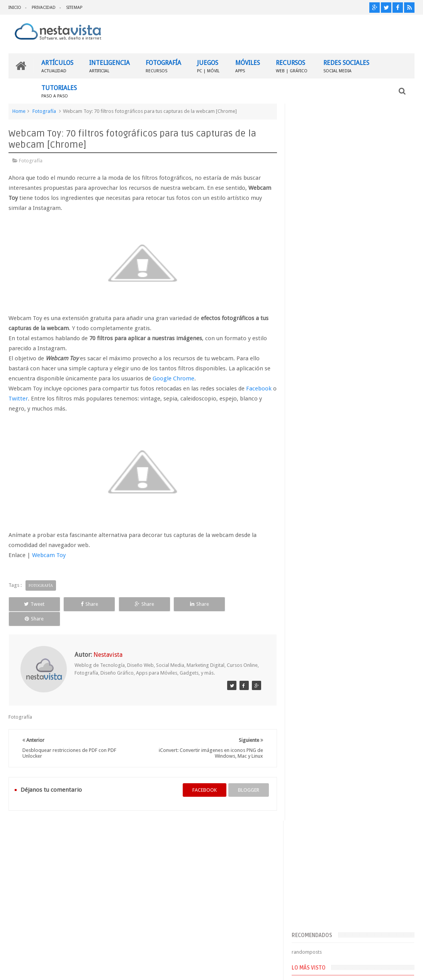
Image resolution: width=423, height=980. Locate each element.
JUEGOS (208, 66)
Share (88, 604)
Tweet (34, 604)
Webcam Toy (49, 555)
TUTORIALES (59, 91)
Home (19, 111)
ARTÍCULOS (57, 66)
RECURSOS (292, 66)
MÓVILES (248, 66)
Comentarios (314, 591)
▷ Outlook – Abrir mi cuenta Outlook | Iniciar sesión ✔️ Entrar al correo (364, 421)
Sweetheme (402, 968)
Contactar (396, 831)
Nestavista (95, 968)
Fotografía (44, 111)
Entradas (310, 579)
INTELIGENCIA (110, 66)
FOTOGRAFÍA (163, 66)
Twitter (23, 399)
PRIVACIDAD (44, 8)
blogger (248, 775)
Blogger (348, 968)
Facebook (259, 389)
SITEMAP (74, 8)
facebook (204, 775)
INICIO (15, 8)
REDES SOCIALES (346, 66)
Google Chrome (173, 378)
